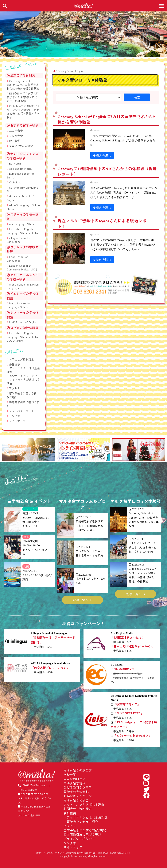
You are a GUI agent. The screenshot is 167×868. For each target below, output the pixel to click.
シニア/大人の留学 (21, 146)
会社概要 (15, 365)
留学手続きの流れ (76, 792)
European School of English (20, 175)
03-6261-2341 (31, 785)
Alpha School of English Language (23, 286)
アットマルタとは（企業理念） (23, 370)
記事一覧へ (81, 600)
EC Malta (15, 163)
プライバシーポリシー (23, 411)
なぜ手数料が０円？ (78, 787)
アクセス (15, 388)
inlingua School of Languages (19, 240)
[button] (6, 450)
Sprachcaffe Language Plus (22, 189)
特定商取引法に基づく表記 (23, 404)
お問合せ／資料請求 (22, 359)
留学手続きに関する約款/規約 (22, 395)
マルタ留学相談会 (76, 800)
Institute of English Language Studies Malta (22, 231)
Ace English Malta (20, 169)
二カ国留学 (16, 131)
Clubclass (15, 182)
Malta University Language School (18, 305)
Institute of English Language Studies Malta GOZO (22, 337)
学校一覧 (70, 774)
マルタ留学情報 (75, 783)
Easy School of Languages (17, 259)
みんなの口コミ (75, 779)
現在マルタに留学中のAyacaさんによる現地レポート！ (104, 223)
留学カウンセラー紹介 (23, 376)
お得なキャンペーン (78, 796)
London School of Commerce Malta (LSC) (22, 267)
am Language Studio (22, 224)
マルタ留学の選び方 (78, 770)
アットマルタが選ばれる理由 (23, 381)
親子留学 (15, 141)
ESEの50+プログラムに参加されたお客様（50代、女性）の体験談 (23, 97)
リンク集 (15, 416)
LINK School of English (23, 322)
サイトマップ (17, 421)
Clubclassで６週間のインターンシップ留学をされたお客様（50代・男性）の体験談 (23, 112)
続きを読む (102, 155)
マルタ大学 (16, 136)
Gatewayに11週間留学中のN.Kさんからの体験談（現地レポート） (107, 171)
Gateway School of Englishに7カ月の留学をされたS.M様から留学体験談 (107, 119)
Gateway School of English (20, 198)
